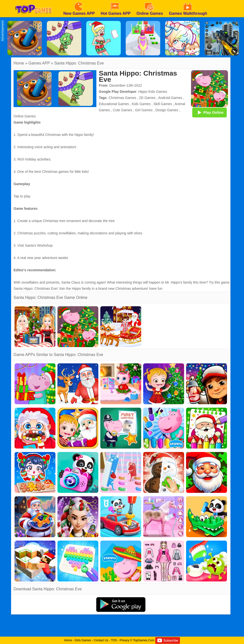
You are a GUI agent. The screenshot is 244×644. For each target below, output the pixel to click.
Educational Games (114, 104)
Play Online (209, 112)
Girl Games (144, 110)
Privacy (124, 640)
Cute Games (123, 110)
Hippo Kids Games (153, 92)
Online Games (25, 116)
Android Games (170, 98)
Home (19, 63)
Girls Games (83, 640)
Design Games (167, 110)
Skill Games (163, 104)
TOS (114, 640)
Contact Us (101, 640)
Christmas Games (122, 98)
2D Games (147, 98)
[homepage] (33, 2)
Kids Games (141, 104)
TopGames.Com (144, 640)
